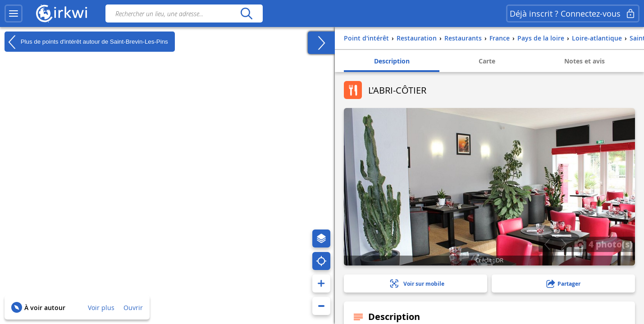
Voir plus (101, 308)
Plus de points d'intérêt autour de (86, 42)
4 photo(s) (603, 244)
